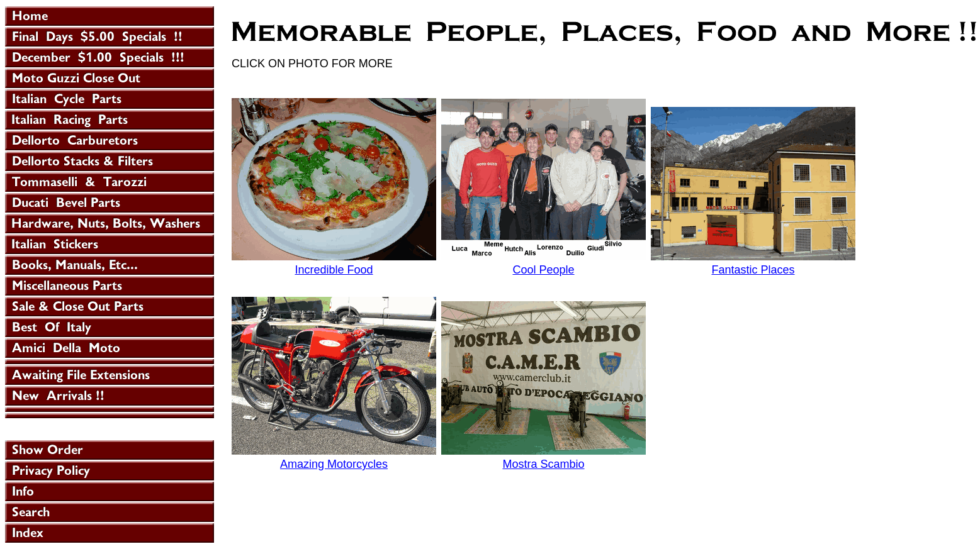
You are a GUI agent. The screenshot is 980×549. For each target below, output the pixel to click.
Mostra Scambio (543, 464)
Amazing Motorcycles (334, 464)
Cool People (543, 270)
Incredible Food (334, 270)
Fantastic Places (753, 270)
